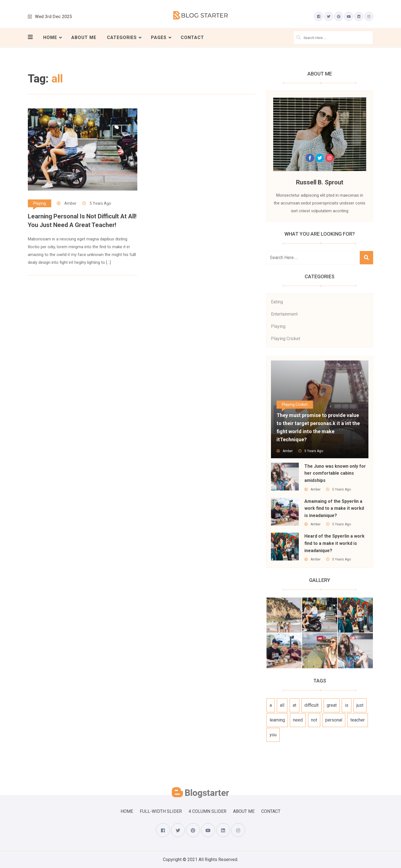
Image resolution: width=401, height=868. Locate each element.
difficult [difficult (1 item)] (311, 705)
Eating (277, 302)
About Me (84, 37)
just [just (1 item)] (360, 705)
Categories (122, 37)
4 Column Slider (207, 811)
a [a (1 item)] (271, 705)
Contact (192, 37)
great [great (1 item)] (332, 705)
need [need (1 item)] (298, 720)
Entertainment (284, 314)
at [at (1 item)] (294, 705)
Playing (40, 203)
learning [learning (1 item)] (277, 720)
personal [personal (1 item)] (334, 720)
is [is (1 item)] (347, 705)
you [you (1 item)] (273, 735)
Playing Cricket (286, 339)
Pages (159, 37)
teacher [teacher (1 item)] (358, 720)
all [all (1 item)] (282, 705)
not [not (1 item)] (314, 720)
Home (50, 37)
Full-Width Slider (161, 811)
